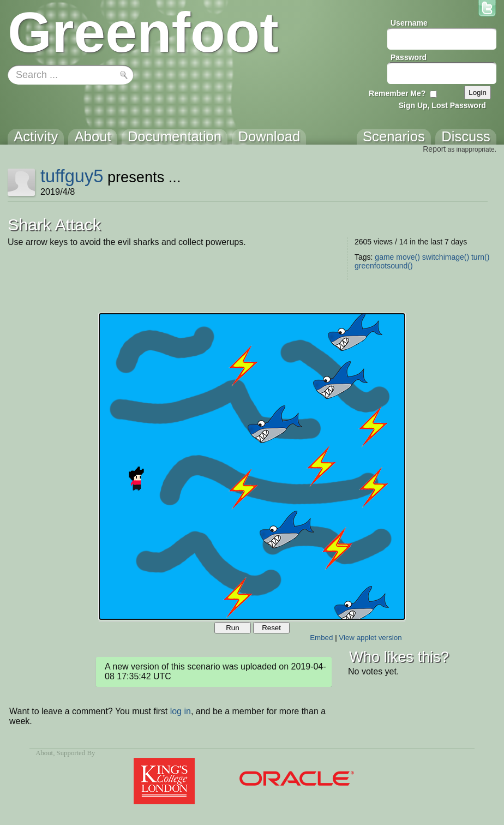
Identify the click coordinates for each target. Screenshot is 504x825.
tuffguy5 (72, 176)
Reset (271, 628)
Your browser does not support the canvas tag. (252, 467)
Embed (321, 638)
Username (409, 23)
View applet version (370, 638)
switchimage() (446, 257)
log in (181, 711)
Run (232, 628)
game (384, 257)
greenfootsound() (384, 266)
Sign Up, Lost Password (442, 105)
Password (409, 57)
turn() (480, 257)
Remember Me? (397, 93)
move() (408, 257)
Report (434, 149)
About (44, 753)
